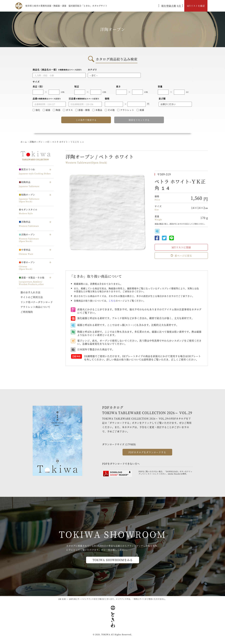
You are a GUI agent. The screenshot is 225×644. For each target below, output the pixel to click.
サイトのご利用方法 (32, 297)
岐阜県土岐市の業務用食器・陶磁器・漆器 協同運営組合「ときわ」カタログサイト (66, 6)
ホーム (24, 142)
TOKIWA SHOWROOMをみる (113, 560)
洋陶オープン (36, 142)
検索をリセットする (139, 120)
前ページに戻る (181, 256)
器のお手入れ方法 (30, 292)
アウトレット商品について (35, 307)
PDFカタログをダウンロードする (147, 452)
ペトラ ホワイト (60, 142)
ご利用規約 (27, 312)
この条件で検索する (86, 120)
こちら (112, 301)
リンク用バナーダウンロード (37, 302)
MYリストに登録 (181, 247)
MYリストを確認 (196, 6)
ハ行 (48, 142)
